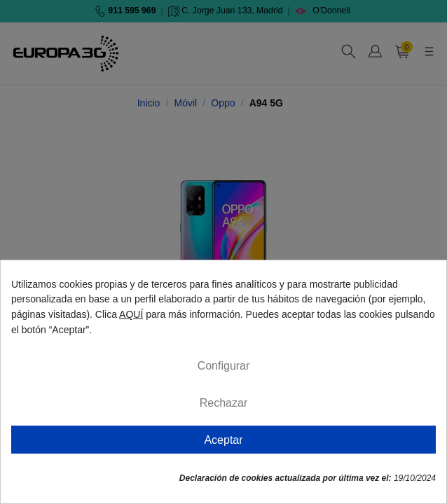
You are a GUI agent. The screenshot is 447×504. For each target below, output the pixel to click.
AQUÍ (131, 314)
